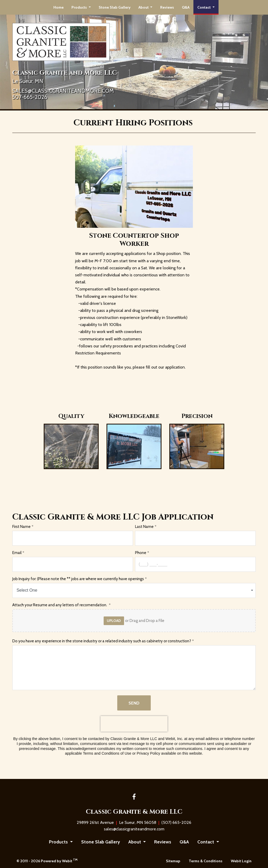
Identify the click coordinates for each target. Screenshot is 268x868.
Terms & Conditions (206, 861)
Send (134, 703)
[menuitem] (58, 7)
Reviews (167, 7)
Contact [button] (204, 7)
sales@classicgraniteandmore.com (134, 829)
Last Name (144, 527)
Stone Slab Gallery (115, 7)
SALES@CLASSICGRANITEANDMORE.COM (63, 91)
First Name (21, 527)
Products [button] (80, 7)
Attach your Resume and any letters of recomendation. (60, 605)
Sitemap (173, 861)
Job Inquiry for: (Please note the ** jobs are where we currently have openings (78, 579)
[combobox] (134, 590)
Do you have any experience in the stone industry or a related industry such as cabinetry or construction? (102, 641)
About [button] (144, 7)
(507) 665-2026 (176, 822)
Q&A (186, 7)
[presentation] (134, 724)
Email (17, 553)
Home (58, 7)
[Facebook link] (134, 797)
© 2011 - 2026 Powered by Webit (47, 861)
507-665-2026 (30, 97)
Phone (141, 553)
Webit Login (241, 861)
